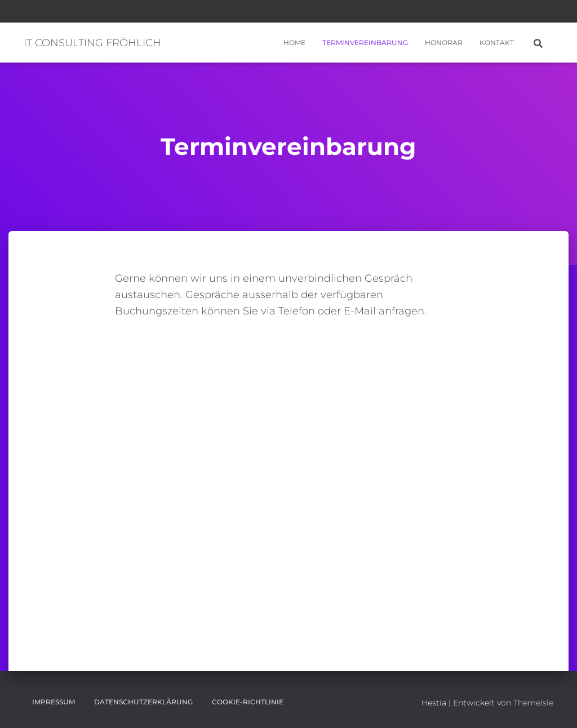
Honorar (444, 43)
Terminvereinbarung (365, 43)
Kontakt (497, 43)
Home (294, 43)
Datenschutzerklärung (143, 702)
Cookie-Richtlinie (248, 702)
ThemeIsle (533, 703)
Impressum (54, 702)
